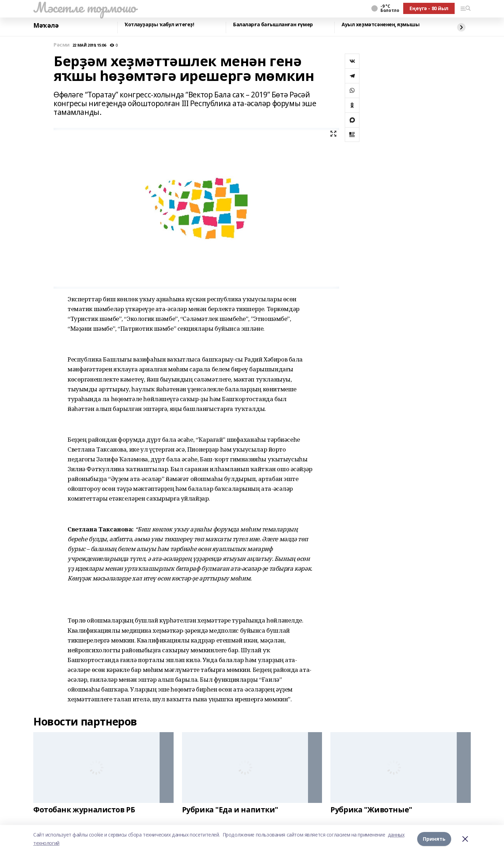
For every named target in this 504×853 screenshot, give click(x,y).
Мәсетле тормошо (85, 7)
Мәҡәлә (46, 26)
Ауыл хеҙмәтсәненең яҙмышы (381, 25)
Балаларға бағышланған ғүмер (273, 25)
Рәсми (62, 45)
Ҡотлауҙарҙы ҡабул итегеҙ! (159, 25)
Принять (434, 839)
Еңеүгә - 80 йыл (429, 8)
